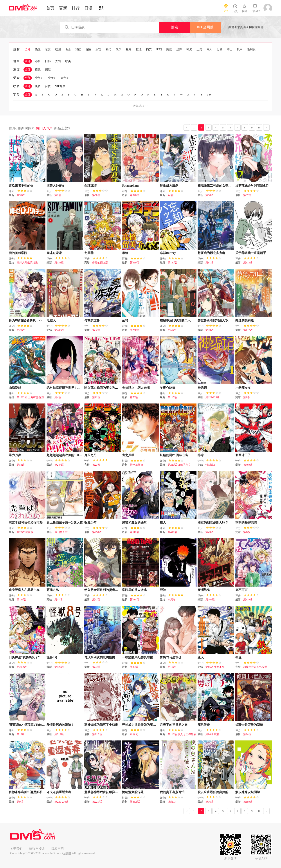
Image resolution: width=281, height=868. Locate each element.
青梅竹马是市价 (171, 657)
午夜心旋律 (168, 388)
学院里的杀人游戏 (134, 590)
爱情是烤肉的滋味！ (60, 725)
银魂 (238, 657)
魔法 (169, 49)
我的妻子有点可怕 (172, 792)
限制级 (251, 49)
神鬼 (189, 49)
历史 (199, 49)
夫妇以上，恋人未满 (136, 388)
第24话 (247, 734)
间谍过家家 (54, 253)
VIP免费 (60, 86)
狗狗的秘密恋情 (246, 523)
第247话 (59, 465)
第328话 (135, 195)
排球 (201, 455)
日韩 (48, 61)
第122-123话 (213, 397)
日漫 (88, 8)
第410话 (172, 532)
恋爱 (48, 49)
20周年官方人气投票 (255, 667)
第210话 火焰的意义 (179, 465)
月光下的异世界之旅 (174, 725)
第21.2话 (97, 734)
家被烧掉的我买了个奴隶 (101, 725)
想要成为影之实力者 (211, 253)
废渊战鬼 (204, 590)
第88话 (134, 667)
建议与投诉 (37, 849)
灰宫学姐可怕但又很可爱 (26, 523)
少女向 (52, 78)
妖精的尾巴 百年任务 (174, 455)
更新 (63, 8)
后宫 (98, 49)
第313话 (248, 263)
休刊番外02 (61, 532)
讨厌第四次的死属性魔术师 (103, 657)
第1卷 (247, 397)
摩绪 (125, 253)
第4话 (58, 397)
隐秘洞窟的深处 (133, 792)
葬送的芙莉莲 (245, 320)
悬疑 (129, 49)
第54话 (21, 465)
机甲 (240, 49)
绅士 (230, 49)
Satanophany (131, 186)
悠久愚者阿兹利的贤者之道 (103, 590)
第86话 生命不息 (215, 667)
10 (259, 128)
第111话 (134, 532)
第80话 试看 (212, 734)
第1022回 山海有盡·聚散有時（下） (37, 397)
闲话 (170, 195)
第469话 (248, 465)
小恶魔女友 (243, 388)
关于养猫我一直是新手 (251, 253)
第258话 (97, 532)
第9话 (20, 802)
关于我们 (16, 849)
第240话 (135, 330)
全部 (28, 49)
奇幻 (159, 49)
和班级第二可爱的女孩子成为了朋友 (222, 186)
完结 (48, 69)
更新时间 (26, 128)
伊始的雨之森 (100, 263)
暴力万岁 (15, 455)
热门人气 (44, 128)
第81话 (209, 263)
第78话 (134, 397)
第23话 (96, 667)
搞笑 (149, 49)
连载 (38, 69)
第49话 (209, 532)
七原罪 (89, 253)
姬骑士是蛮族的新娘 (249, 725)
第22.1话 (97, 802)
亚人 (201, 657)
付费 (48, 86)
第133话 (59, 263)
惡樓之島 (53, 590)
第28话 (21, 330)
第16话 (209, 802)
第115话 (172, 397)
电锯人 (51, 320)
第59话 (172, 330)
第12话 (21, 734)
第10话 (172, 667)
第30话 (209, 330)
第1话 (58, 195)
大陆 (58, 61)
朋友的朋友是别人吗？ (213, 523)
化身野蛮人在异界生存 (24, 590)
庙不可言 (241, 590)
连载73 (172, 802)
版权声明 (58, 849)
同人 (209, 49)
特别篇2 (210, 465)
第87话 (247, 195)
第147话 (248, 330)
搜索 (175, 27)
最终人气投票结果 (27, 263)
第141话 (21, 600)
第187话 (172, 263)
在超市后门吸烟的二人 (175, 320)
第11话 (96, 397)
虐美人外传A (55, 186)
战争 (119, 49)
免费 (38, 86)
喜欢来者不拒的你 (21, 186)
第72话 (96, 600)
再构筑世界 (92, 320)
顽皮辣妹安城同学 (248, 792)
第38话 (209, 195)
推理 (139, 49)
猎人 (163, 523)
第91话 (21, 195)
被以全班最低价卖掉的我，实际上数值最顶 (227, 792)
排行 (76, 8)
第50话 (96, 195)
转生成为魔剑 (169, 186)
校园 (58, 49)
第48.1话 (135, 802)
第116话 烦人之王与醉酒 (182, 734)
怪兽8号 (52, 657)
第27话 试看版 (25, 532)
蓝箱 (125, 320)
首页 (50, 8)
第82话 (96, 330)
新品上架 (62, 128)
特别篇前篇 (137, 465)
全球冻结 (90, 186)
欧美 (68, 61)
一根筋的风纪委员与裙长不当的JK (146, 657)
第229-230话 (61, 802)
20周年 (172, 600)
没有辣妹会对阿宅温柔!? (252, 186)
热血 (38, 49)
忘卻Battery (168, 253)
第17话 (58, 600)
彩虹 (78, 49)
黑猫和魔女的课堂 (134, 523)
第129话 (248, 600)
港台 (38, 61)
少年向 (39, 78)
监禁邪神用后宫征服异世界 (103, 792)
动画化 (134, 734)
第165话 (210, 600)
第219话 (59, 734)
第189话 (248, 802)
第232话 (59, 330)
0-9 (209, 95)
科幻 (108, 49)
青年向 (65, 78)
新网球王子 (243, 455)
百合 (68, 49)
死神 (163, 590)
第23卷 (96, 465)
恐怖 (179, 49)
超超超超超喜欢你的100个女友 (67, 455)
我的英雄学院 (18, 253)
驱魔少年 (90, 523)
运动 (220, 49)
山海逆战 (15, 388)
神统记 (202, 388)
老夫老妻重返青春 (59, 792)
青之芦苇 (128, 455)
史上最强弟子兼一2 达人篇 (65, 523)
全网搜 (205, 27)
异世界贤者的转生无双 (213, 320)
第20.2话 (22, 667)
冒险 (88, 49)
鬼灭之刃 (90, 455)
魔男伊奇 (204, 725)
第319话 (135, 263)
